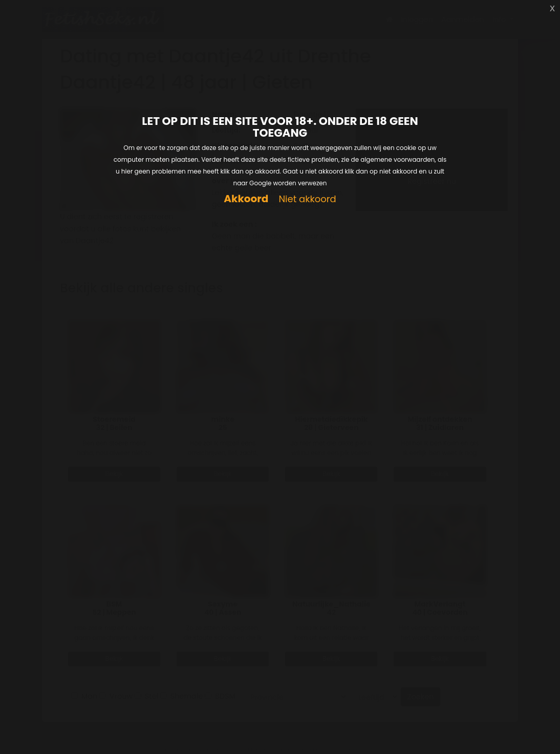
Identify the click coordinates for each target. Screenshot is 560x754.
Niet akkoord (307, 199)
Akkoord (246, 199)
